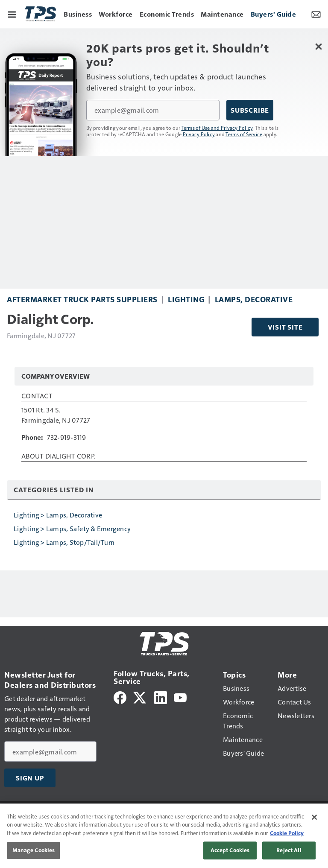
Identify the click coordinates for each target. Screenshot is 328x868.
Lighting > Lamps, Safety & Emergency (72, 528)
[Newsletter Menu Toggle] (316, 14)
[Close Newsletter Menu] (318, 46)
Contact (37, 396)
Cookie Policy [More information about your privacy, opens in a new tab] (287, 833)
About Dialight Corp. (59, 456)
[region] (164, 836)
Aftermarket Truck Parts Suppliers (82, 299)
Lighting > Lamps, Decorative (58, 515)
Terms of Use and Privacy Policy (217, 128)
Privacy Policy (199, 134)
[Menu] (12, 14)
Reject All (289, 850)
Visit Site (285, 327)
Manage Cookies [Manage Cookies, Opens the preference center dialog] (34, 850)
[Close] (314, 817)
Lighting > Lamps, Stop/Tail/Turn (64, 542)
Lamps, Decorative (254, 299)
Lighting (186, 299)
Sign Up (30, 778)
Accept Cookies (230, 850)
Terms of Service (244, 134)
